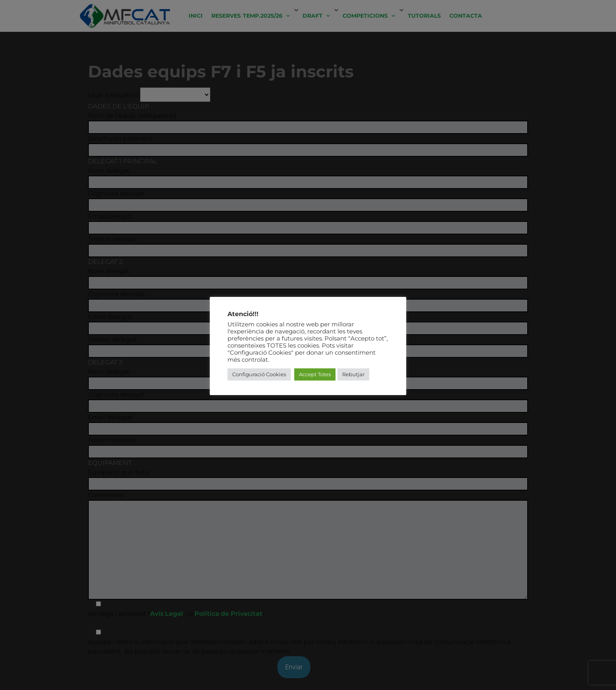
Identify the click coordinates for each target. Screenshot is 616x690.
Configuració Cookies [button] (259, 374)
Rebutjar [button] (353, 374)
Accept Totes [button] (315, 374)
